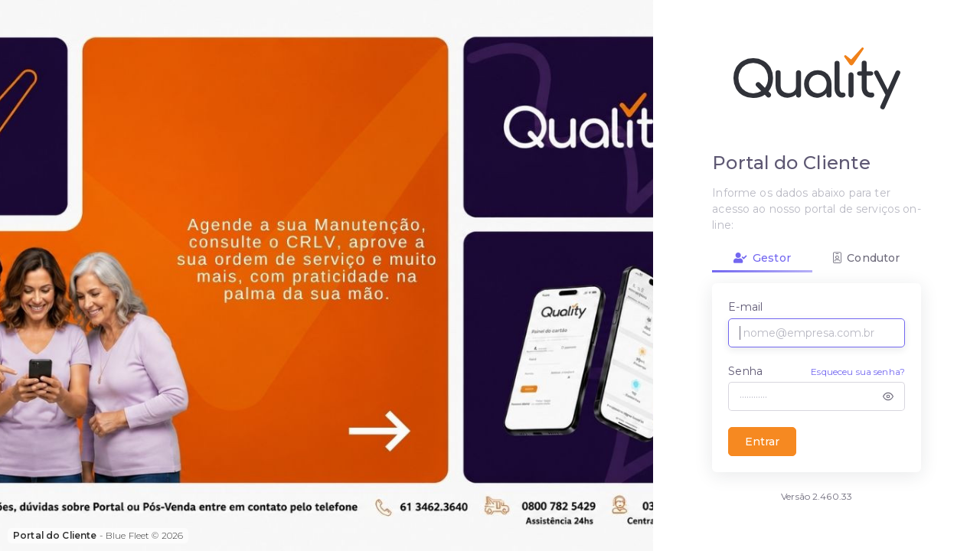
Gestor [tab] (762, 258)
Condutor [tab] (866, 258)
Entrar (762, 442)
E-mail (745, 307)
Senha (745, 371)
